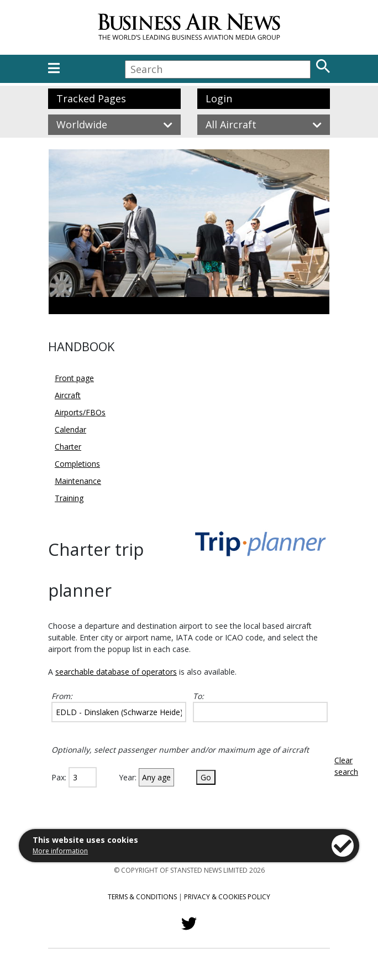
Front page (74, 378)
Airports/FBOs (80, 412)
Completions (77, 464)
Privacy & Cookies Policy (227, 897)
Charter (68, 447)
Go (206, 777)
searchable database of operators (116, 672)
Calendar (70, 429)
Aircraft (68, 395)
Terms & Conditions (142, 897)
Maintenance (78, 481)
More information (60, 851)
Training (69, 498)
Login (219, 98)
